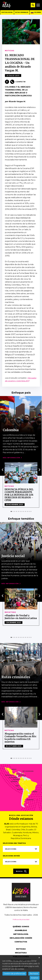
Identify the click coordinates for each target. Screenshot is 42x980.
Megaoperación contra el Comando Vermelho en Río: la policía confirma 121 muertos (21, 738)
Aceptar (35, 978)
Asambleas (21, 930)
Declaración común (21, 938)
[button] (11, 511)
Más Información (11, 458)
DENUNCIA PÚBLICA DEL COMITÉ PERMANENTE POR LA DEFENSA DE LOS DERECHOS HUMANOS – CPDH (19, 495)
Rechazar (34, 974)
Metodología (21, 934)
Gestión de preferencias (14, 974)
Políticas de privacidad (21, 919)
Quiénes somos (21, 927)
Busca (21, 871)
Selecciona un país (11, 856)
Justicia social (7, 12)
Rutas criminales (22, 12)
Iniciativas (10, 612)
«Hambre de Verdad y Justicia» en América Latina (21, 617)
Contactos (21, 942)
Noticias (9, 486)
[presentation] (3, 470)
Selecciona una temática (14, 843)
